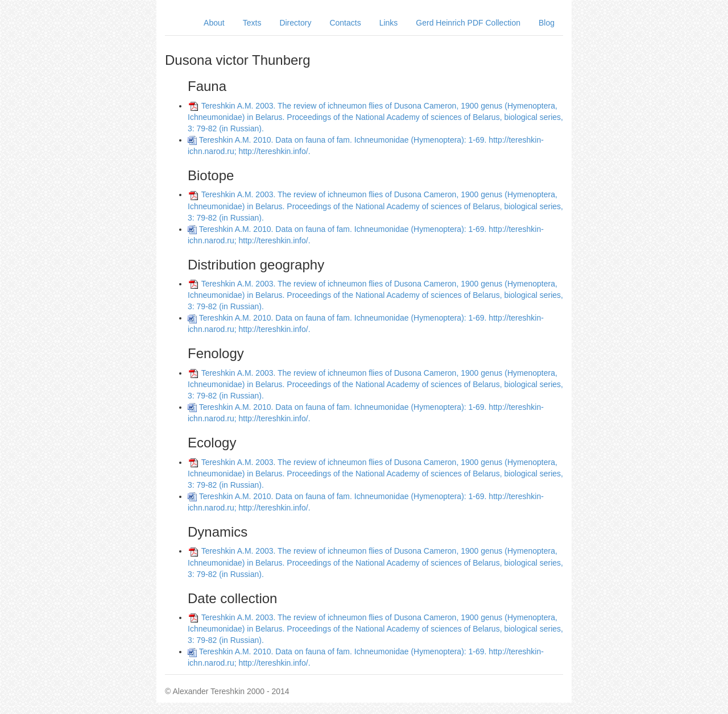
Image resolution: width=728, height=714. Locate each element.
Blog (547, 23)
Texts (252, 23)
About (214, 23)
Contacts (345, 23)
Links (389, 23)
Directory (295, 23)
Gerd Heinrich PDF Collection (468, 23)
